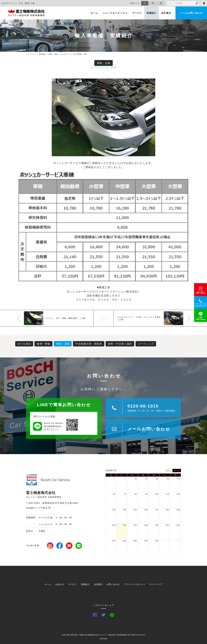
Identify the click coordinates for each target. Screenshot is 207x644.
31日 (157, 541)
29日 (114, 479)
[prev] (175, 471)
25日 (168, 525)
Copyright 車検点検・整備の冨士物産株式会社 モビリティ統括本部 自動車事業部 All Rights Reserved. (104, 635)
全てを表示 (24, 344)
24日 (157, 525)
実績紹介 (152, 13)
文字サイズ (135, 3)
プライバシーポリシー (134, 584)
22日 (135, 525)
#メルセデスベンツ (100, 67)
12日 (178, 494)
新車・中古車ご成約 (120, 344)
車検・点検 (104, 63)
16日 (146, 510)
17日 (157, 510)
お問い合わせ (113, 584)
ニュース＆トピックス (115, 13)
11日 (168, 494)
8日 (136, 494)
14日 (125, 510)
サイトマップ (156, 584)
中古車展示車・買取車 (89, 344)
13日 (114, 510)
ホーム (94, 13)
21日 (125, 525)
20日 (114, 525)
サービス (137, 13)
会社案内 (166, 13)
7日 (125, 494)
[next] (179, 471)
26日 (178, 525)
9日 (147, 494)
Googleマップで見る (38, 508)
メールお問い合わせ (191, 13)
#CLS (114, 67)
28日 (125, 541)
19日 (178, 510)
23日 (146, 525)
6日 (114, 494)
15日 (135, 510)
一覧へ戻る (103, 318)
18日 (168, 510)
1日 (136, 479)
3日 (157, 479)
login (204, 3)
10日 (157, 494)
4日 (168, 479)
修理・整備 (44, 344)
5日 (179, 479)
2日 (147, 479)
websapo (103, 639)
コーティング (146, 344)
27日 (114, 541)
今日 (168, 471)
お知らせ (60, 584)
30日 (125, 479)
